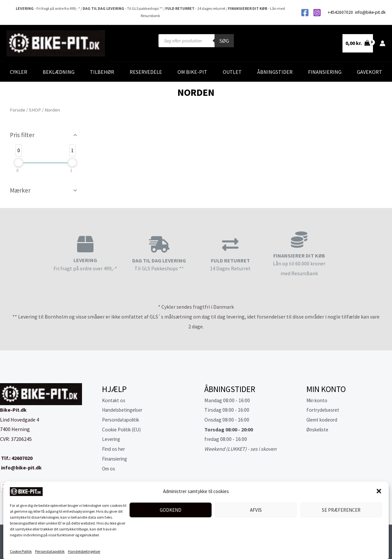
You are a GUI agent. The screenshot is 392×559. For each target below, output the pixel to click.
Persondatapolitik (50, 546)
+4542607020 (341, 12)
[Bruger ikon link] (382, 43)
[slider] (19, 162)
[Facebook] (305, 13)
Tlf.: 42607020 (16, 458)
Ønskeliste (319, 429)
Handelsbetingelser (84, 546)
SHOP (35, 110)
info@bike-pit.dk (370, 12)
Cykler (19, 72)
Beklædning (59, 72)
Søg (224, 41)
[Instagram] (317, 13)
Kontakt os (115, 400)
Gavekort (370, 72)
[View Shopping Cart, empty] (358, 43)
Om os (109, 468)
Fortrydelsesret (324, 410)
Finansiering (325, 72)
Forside (18, 110)
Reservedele (146, 72)
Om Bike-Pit (192, 72)
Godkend (171, 505)
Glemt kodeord (323, 420)
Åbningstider (275, 72)
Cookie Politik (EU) (123, 429)
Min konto (318, 400)
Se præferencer (341, 505)
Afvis (256, 505)
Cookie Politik (21, 546)
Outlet (232, 72)
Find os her (114, 449)
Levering (112, 439)
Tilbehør (102, 72)
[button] (379, 486)
